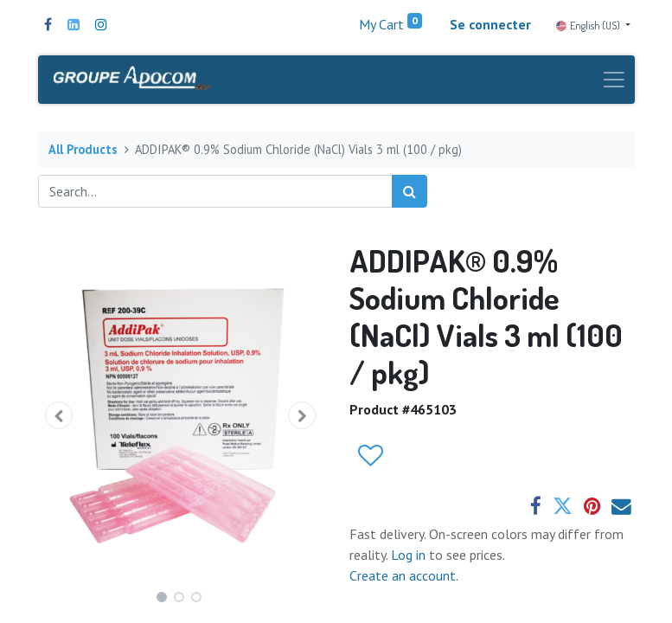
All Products (83, 149)
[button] (60, 415)
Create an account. (404, 575)
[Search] (410, 191)
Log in (410, 555)
